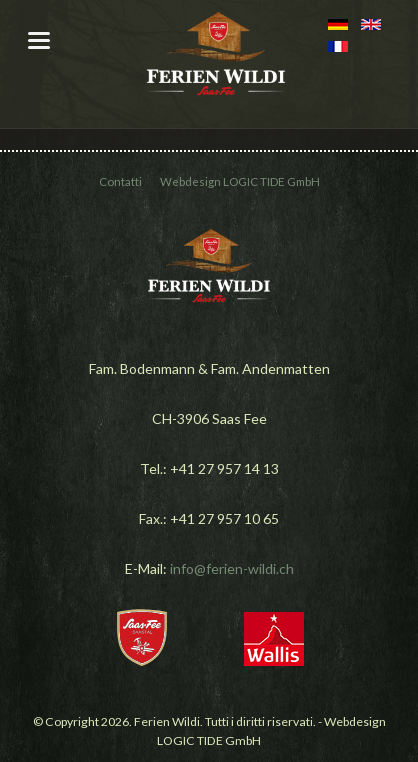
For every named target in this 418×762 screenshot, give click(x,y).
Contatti (120, 181)
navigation (39, 40)
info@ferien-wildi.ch (232, 568)
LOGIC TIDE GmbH (271, 181)
